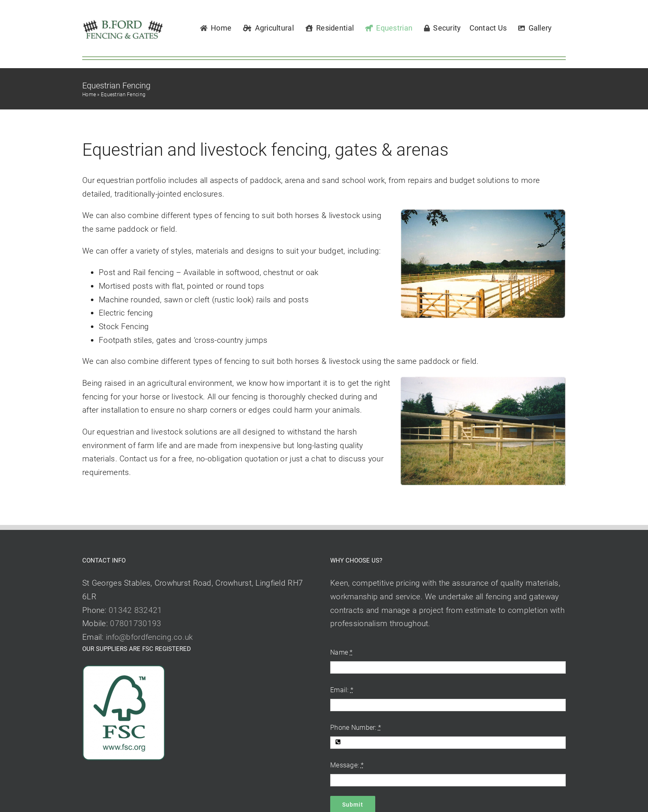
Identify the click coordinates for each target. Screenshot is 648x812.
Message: (347, 765)
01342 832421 (135, 610)
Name (342, 652)
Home (89, 95)
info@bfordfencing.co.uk (149, 637)
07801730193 (136, 623)
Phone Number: (356, 728)
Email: (342, 690)
